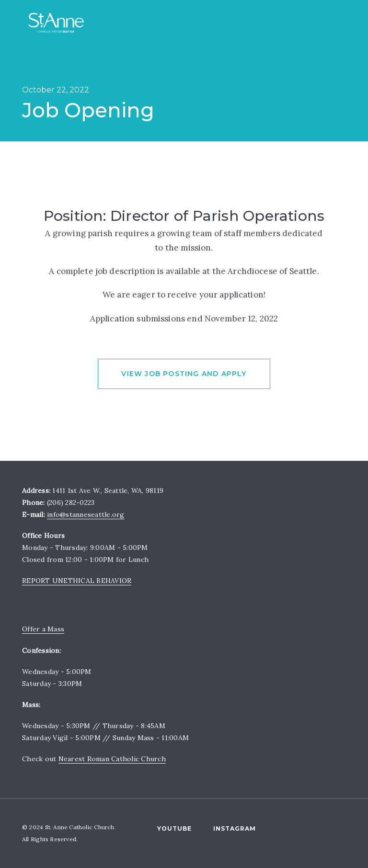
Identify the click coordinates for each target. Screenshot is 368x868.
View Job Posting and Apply (184, 374)
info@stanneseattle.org (86, 514)
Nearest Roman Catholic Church (112, 759)
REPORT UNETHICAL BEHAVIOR (77, 581)
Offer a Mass (43, 629)
